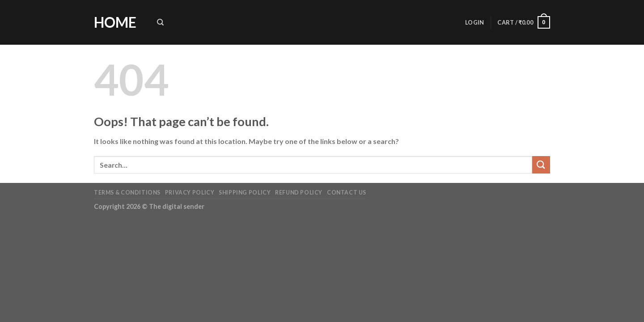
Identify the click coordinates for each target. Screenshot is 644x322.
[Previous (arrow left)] (9, 251)
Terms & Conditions (127, 193)
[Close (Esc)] (9, 227)
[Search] (160, 22)
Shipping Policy (245, 193)
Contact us (347, 193)
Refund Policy (299, 193)
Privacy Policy (190, 193)
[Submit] (541, 165)
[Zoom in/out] (33, 227)
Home (115, 22)
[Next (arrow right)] (33, 251)
